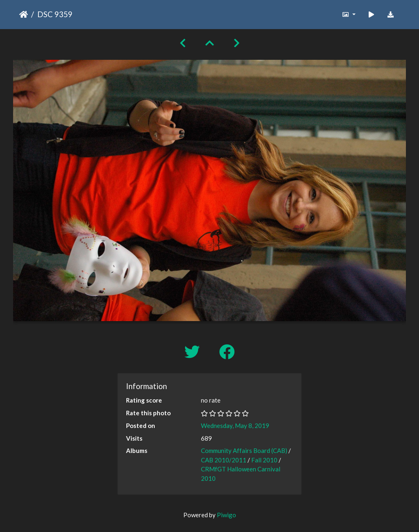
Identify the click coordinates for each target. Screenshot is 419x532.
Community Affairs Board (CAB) (244, 451)
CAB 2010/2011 (224, 460)
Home (24, 14)
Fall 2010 (264, 460)
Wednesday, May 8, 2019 (235, 426)
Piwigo (226, 515)
